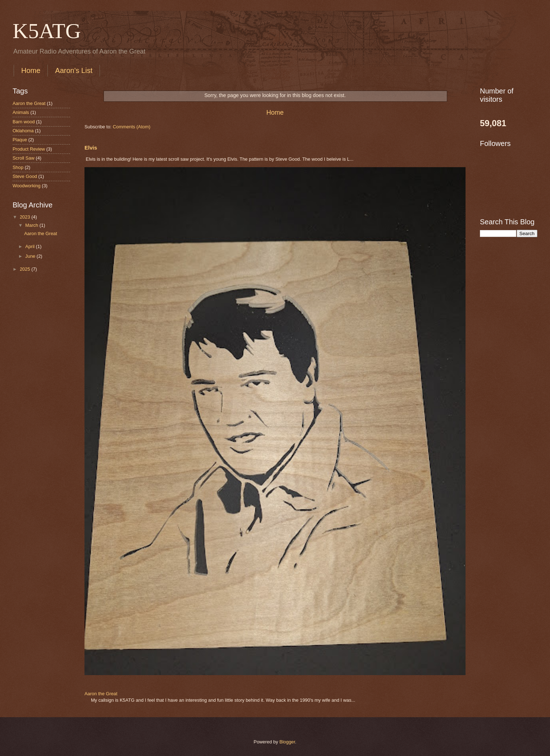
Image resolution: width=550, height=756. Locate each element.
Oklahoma (23, 131)
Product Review (29, 149)
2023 (26, 217)
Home (31, 70)
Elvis (91, 148)
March (32, 225)
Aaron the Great (101, 694)
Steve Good (25, 176)
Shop (18, 167)
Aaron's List (74, 70)
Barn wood (24, 122)
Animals (21, 112)
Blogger (287, 742)
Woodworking (27, 186)
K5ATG (47, 31)
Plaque (20, 140)
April (30, 246)
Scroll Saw (24, 158)
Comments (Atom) (132, 127)
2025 (26, 269)
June (31, 256)
